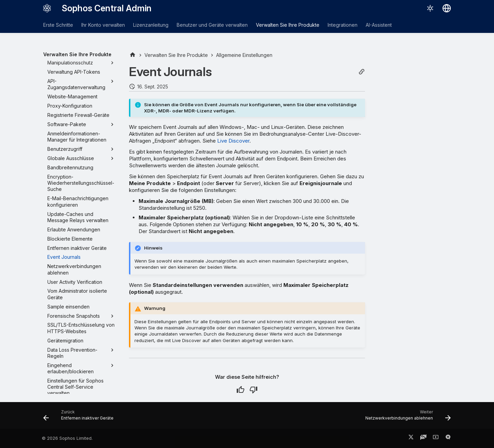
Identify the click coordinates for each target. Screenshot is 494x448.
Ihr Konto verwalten (103, 25)
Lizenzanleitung (151, 25)
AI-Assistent (379, 25)
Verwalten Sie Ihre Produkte (288, 25)
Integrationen (343, 25)
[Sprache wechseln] (447, 8)
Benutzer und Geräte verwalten (212, 25)
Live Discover (233, 141)
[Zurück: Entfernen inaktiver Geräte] (80, 417)
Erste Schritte (58, 25)
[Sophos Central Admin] (47, 8)
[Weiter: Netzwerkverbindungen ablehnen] (406, 417)
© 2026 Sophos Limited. (67, 438)
